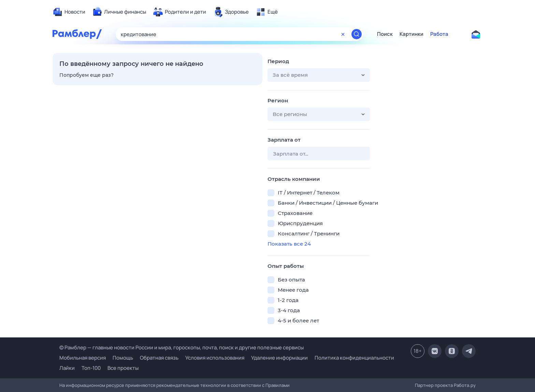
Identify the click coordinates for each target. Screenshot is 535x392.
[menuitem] (69, 12)
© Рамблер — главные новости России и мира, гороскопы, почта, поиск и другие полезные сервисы (182, 347)
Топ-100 (91, 368)
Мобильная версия (83, 358)
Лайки (67, 368)
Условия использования (215, 358)
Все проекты (123, 368)
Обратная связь (159, 358)
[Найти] (357, 34)
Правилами (278, 385)
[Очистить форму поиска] (343, 34)
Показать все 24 (289, 244)
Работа (439, 34)
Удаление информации (279, 358)
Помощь (123, 358)
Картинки (411, 34)
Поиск (385, 34)
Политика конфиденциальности (354, 358)
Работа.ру (465, 385)
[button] (319, 75)
